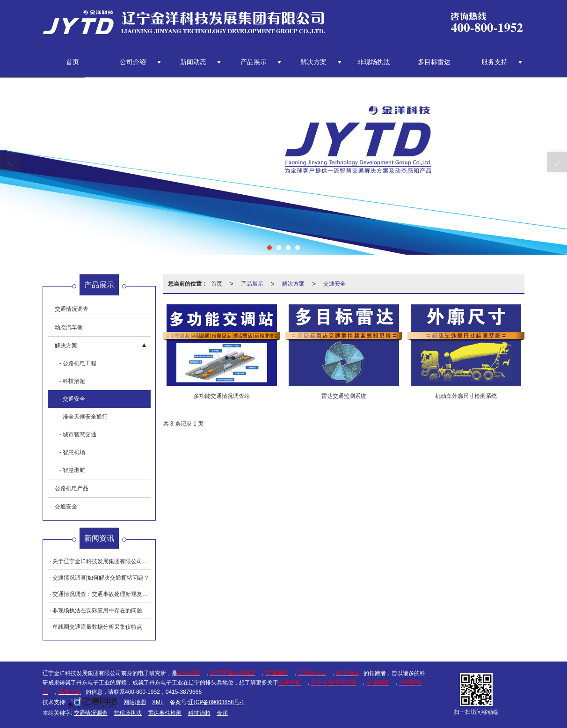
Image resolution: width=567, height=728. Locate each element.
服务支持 (494, 62)
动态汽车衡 (69, 327)
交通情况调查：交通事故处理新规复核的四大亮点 (114, 594)
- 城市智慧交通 (78, 434)
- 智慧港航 (72, 470)
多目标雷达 (434, 62)
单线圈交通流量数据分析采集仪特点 (97, 627)
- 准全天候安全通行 (84, 417)
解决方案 (313, 62)
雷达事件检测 (165, 713)
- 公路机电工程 (78, 363)
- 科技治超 (72, 381)
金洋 (222, 713)
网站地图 (135, 702)
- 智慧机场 (72, 452)
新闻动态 (193, 62)
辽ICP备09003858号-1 (216, 702)
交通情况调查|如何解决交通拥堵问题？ (101, 578)
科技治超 (199, 713)
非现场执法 (374, 62)
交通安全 (334, 284)
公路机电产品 (72, 488)
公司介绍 (133, 62)
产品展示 (254, 62)
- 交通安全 (72, 399)
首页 (73, 62)
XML (158, 702)
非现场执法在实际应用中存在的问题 (97, 610)
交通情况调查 (72, 309)
